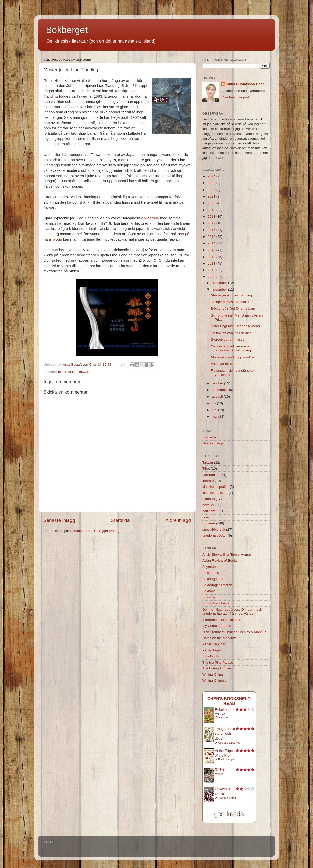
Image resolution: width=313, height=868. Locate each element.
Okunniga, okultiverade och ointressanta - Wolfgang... (232, 348)
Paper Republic (214, 644)
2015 (212, 237)
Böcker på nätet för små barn (233, 308)
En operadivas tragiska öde (232, 302)
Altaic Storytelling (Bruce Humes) (227, 554)
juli (214, 403)
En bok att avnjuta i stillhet (231, 333)
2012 (212, 257)
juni (215, 410)
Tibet (206, 469)
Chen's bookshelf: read (229, 701)
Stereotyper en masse (228, 340)
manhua (209, 499)
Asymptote (210, 567)
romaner (209, 523)
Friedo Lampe (226, 760)
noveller (208, 505)
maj (215, 417)
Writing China (213, 674)
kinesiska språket (216, 487)
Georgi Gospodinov (229, 743)
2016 (212, 230)
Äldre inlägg (178, 520)
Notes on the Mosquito (219, 638)
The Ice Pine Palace (218, 662)
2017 (212, 223)
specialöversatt (214, 529)
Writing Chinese (214, 681)
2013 (212, 250)
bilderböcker (67, 372)
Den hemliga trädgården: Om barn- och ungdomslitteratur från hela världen (232, 611)
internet (208, 481)
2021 (212, 196)
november (220, 289)
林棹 (221, 774)
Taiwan (84, 372)
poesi (206, 517)
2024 (212, 176)
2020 (212, 203)
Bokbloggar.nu (213, 579)
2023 (212, 183)
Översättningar (214, 443)
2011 (212, 263)
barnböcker (211, 475)
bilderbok (151, 218)
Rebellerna (223, 710)
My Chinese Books (217, 626)
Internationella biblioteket (221, 620)
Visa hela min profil (236, 97)
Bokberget (67, 30)
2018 (212, 216)
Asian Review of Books (220, 561)
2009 (212, 277)
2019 (212, 210)
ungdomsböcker (215, 536)
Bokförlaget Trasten (217, 585)
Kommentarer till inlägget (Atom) (95, 531)
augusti (218, 396)
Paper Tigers (212, 650)
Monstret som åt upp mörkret (233, 357)
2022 (212, 190)
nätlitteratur (211, 511)
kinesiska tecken (215, 493)
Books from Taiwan (217, 603)
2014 (212, 243)
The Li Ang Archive (217, 668)
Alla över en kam (224, 364)
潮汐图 (220, 770)
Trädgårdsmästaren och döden (225, 734)
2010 (212, 270)
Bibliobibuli (211, 573)
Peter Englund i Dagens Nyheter (236, 326)
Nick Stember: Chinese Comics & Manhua (234, 632)
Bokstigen (210, 597)
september (220, 390)
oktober (218, 383)
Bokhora (209, 591)
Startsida (120, 520)
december (220, 283)
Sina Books (211, 656)
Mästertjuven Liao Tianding (231, 295)
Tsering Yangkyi (227, 798)
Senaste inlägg (59, 520)
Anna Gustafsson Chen (245, 84)
